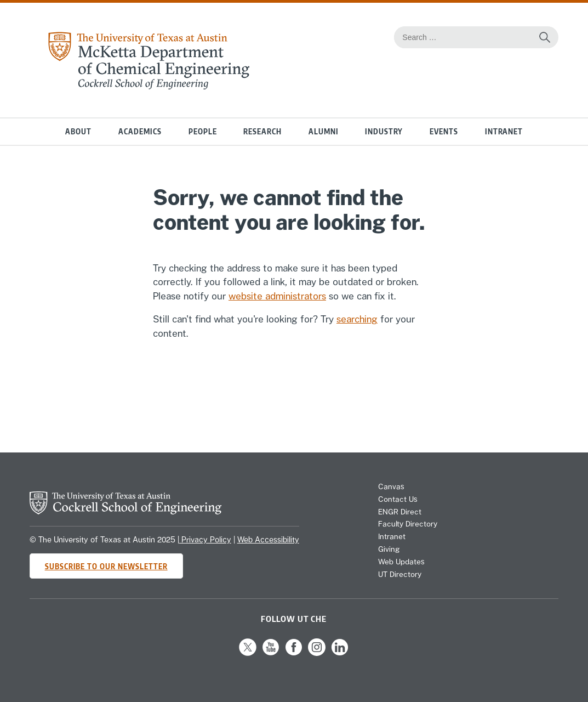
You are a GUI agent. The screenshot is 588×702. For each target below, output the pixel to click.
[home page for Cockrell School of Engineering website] (125, 511)
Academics (140, 131)
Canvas (391, 486)
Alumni (324, 131)
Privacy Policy (205, 540)
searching (357, 319)
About (78, 131)
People (203, 131)
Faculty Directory (408, 524)
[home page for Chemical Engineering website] (149, 86)
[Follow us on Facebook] (294, 653)
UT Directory (400, 574)
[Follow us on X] (248, 653)
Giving (389, 549)
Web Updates (401, 562)
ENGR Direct (400, 512)
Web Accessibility (268, 540)
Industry (384, 131)
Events (444, 131)
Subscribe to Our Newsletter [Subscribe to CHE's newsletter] (106, 566)
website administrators (277, 296)
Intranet (504, 131)
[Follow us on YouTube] (271, 653)
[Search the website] (545, 37)
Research (262, 131)
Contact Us (398, 499)
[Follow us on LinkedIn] (340, 653)
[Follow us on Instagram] (317, 653)
